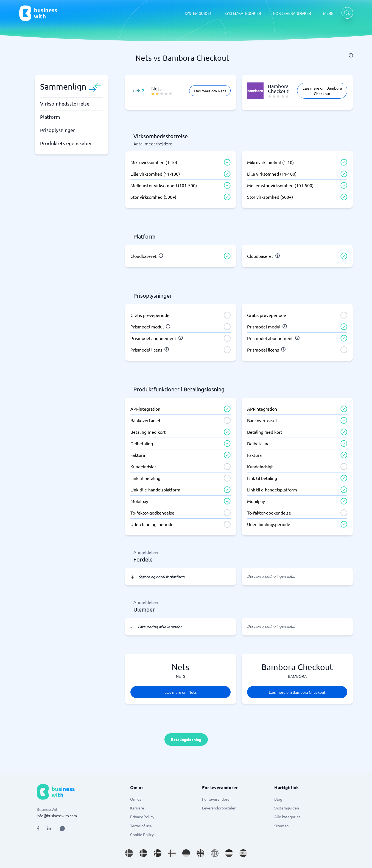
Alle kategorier (287, 817)
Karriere (137, 808)
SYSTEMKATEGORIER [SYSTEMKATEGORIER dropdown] (243, 13)
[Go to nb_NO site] (158, 853)
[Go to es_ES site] (243, 853)
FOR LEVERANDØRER (292, 13)
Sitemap (281, 826)
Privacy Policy (142, 817)
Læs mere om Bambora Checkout (322, 91)
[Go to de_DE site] (186, 853)
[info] (351, 55)
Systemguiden (287, 808)
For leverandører (216, 799)
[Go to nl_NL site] (229, 853)
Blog (278, 799)
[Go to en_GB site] (200, 853)
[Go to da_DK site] (143, 853)
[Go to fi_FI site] (172, 853)
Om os (136, 799)
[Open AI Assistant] (62, 828)
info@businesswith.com (57, 816)
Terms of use (141, 826)
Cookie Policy (142, 834)
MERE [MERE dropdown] (328, 13)
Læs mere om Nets (210, 91)
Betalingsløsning (186, 739)
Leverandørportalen (219, 808)
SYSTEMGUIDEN (199, 13)
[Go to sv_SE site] (129, 853)
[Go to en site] (215, 853)
